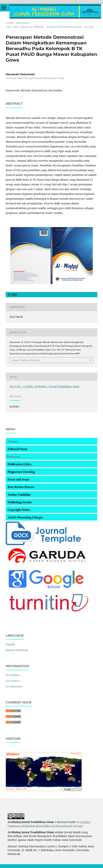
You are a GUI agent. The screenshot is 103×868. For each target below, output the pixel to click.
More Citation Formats (26, 360)
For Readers (13, 675)
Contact (13, 441)
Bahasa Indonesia (17, 650)
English (10, 644)
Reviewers (14, 457)
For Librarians (14, 686)
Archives (23, 23)
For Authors (13, 681)
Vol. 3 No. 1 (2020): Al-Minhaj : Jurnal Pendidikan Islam (44, 27)
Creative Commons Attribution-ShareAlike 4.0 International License (49, 824)
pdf (14, 295)
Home (10, 23)
